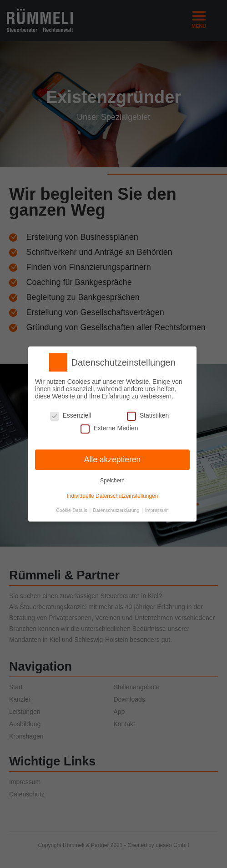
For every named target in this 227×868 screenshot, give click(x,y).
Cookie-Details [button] (72, 510)
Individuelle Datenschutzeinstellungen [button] (113, 496)
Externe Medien (109, 428)
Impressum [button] (157, 510)
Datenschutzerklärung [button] (117, 510)
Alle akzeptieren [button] (113, 459)
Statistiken (148, 415)
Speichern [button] (112, 480)
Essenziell (71, 415)
